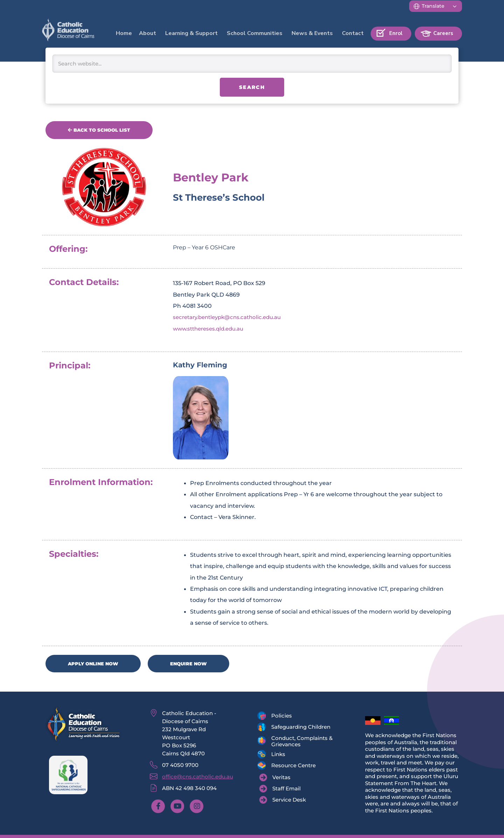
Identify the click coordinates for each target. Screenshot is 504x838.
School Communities (255, 33)
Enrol (396, 33)
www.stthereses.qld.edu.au (212, 329)
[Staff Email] (280, 790)
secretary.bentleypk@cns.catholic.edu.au (232, 318)
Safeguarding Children (301, 728)
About (148, 33)
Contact (353, 33)
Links (278, 755)
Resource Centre (293, 766)
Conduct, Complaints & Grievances (302, 742)
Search (252, 87)
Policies (282, 717)
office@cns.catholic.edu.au (198, 778)
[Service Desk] (283, 801)
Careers (443, 33)
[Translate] (436, 6)
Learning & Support (191, 33)
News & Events (312, 33)
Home (124, 33)
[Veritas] (275, 778)
